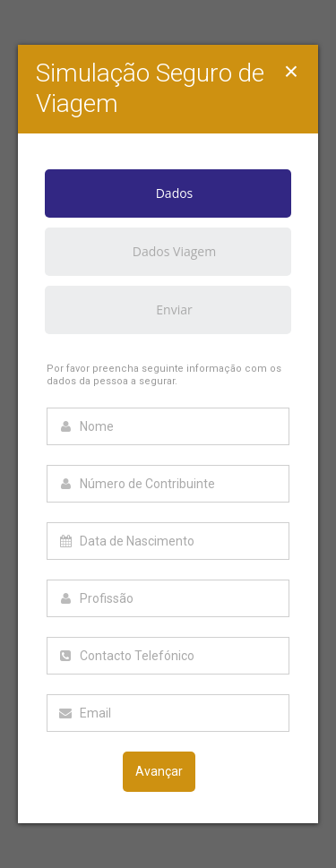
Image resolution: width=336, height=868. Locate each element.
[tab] (168, 198)
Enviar (174, 309)
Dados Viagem (174, 251)
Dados (119, 193)
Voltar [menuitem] (81, 771)
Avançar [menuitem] (159, 771)
